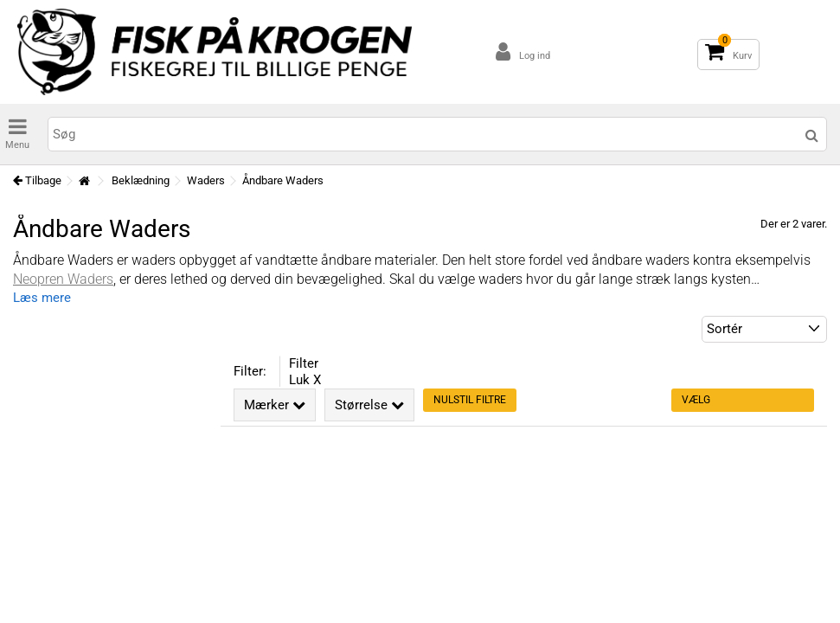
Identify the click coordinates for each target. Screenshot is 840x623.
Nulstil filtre (470, 400)
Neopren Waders (63, 279)
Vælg (696, 400)
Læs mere (42, 298)
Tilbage (37, 180)
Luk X (305, 380)
